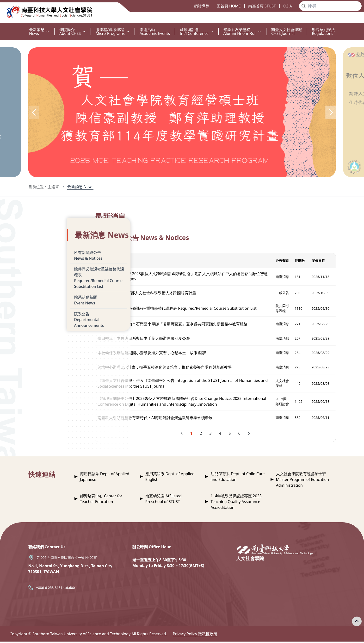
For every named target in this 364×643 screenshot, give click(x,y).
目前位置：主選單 (44, 187)
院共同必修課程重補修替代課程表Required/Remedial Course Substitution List (65, 268)
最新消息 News (80, 187)
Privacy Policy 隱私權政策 (195, 635)
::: (1, 27)
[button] (34, 112)
